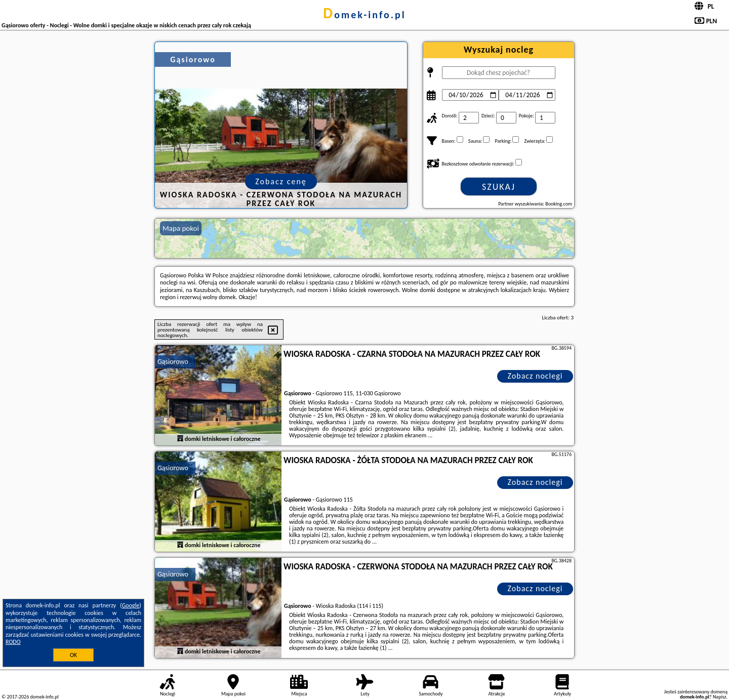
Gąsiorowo (173, 362)
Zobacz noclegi (535, 376)
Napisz (720, 697)
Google (131, 605)
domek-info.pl (364, 15)
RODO (13, 642)
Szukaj (499, 187)
